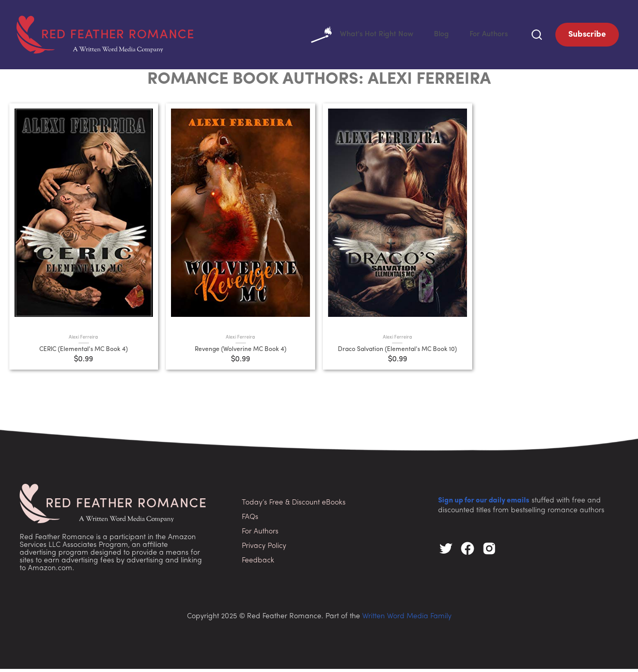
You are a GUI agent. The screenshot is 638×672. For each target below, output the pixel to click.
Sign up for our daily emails (484, 504)
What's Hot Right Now (353, 36)
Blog (437, 36)
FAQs (250, 520)
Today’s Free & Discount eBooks (294, 506)
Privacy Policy (264, 549)
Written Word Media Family (407, 620)
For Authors (487, 36)
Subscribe (587, 36)
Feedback (258, 564)
